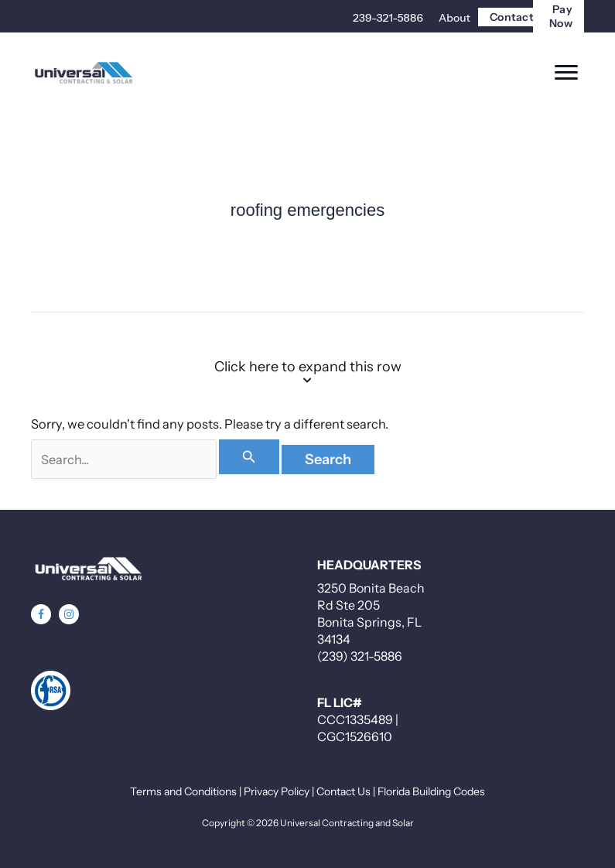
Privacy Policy (277, 791)
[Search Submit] (249, 456)
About (454, 18)
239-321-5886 (388, 18)
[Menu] (566, 73)
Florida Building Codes (431, 791)
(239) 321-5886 (360, 656)
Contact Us (343, 791)
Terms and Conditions (183, 791)
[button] (41, 614)
